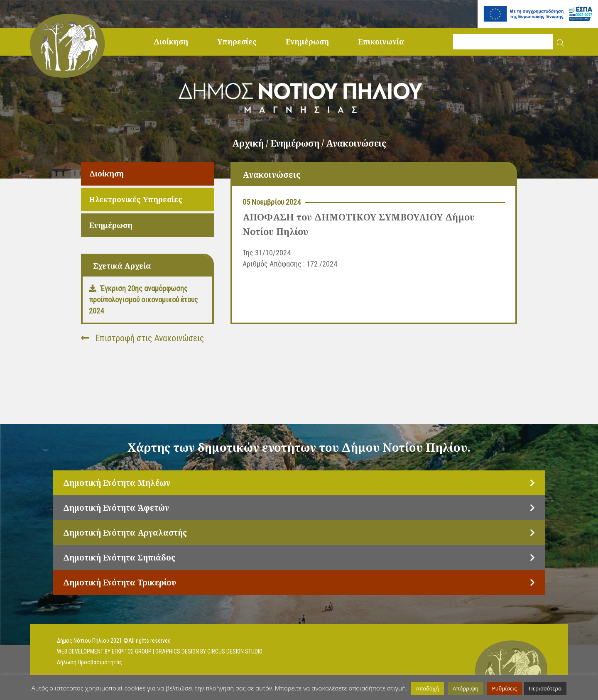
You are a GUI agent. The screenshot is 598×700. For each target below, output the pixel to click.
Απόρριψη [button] (466, 688)
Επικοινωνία (381, 42)
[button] (560, 42)
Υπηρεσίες (237, 42)
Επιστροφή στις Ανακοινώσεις (142, 338)
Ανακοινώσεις (356, 143)
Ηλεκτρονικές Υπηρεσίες (136, 199)
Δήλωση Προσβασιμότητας (89, 662)
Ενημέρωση (307, 42)
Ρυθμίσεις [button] (505, 688)
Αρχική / (251, 143)
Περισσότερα (545, 688)
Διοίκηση (171, 42)
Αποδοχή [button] (428, 688)
